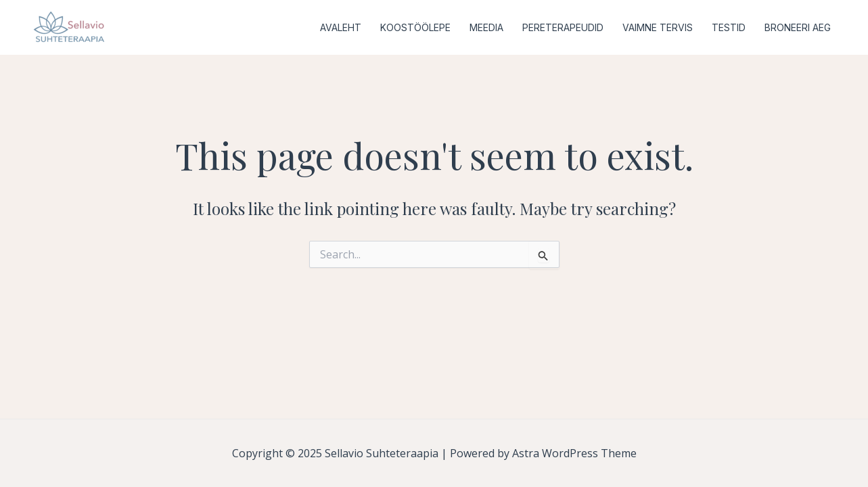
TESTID (729, 27)
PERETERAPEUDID (563, 27)
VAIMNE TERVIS (658, 27)
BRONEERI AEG (798, 27)
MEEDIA (486, 27)
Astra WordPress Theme (574, 453)
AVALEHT (341, 27)
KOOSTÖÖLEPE (415, 27)
